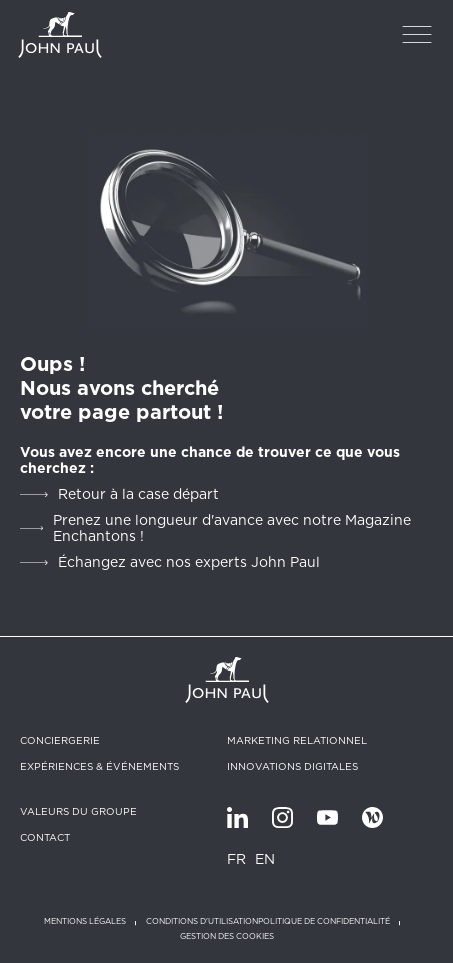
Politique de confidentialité (324, 921)
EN (265, 859)
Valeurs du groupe (78, 811)
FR (236, 859)
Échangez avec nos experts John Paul (189, 562)
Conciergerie (60, 740)
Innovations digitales (292, 766)
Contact (45, 837)
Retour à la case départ (138, 494)
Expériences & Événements (99, 766)
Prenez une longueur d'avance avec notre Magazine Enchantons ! (232, 528)
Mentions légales (85, 921)
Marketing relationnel (297, 740)
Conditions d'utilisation (202, 921)
